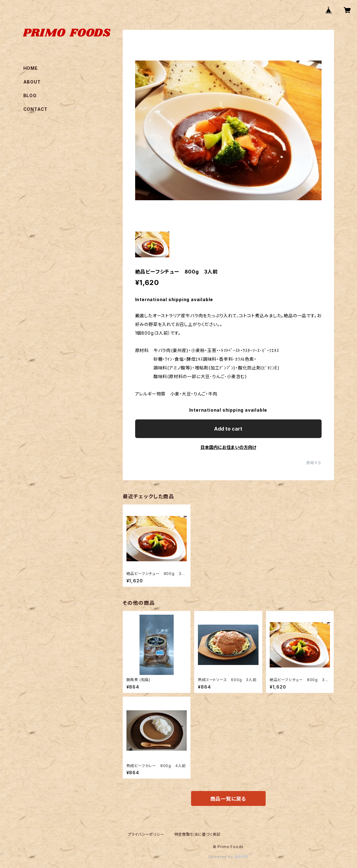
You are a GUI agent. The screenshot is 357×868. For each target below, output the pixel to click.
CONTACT (36, 109)
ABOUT (32, 82)
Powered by (228, 857)
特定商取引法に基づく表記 (198, 834)
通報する (314, 463)
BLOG (30, 95)
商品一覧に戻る (228, 799)
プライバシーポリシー (146, 834)
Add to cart (228, 429)
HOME (31, 68)
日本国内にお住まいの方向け (228, 447)
